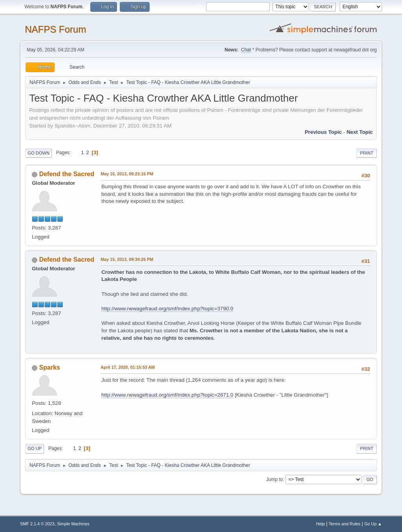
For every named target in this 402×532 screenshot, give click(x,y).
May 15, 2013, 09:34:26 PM (127, 259)
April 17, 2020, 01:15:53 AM (128, 367)
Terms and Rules (344, 524)
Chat (246, 50)
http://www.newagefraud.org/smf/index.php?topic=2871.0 (167, 395)
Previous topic (323, 132)
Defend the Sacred (67, 174)
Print (367, 153)
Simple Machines (73, 524)
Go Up (35, 448)
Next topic (360, 132)
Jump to (275, 479)
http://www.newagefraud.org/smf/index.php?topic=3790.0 (167, 309)
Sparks (50, 367)
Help (320, 524)
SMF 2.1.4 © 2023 (37, 524)
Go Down (38, 153)
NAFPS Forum (55, 29)
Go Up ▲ (373, 524)
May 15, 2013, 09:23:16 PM (127, 174)
